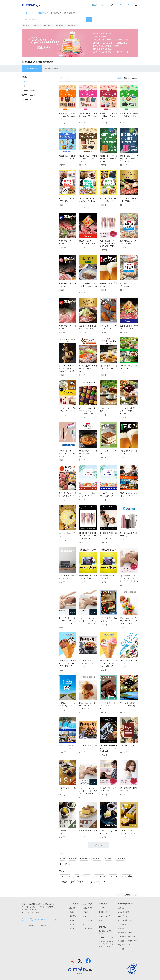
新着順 (127, 78)
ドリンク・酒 (88, 920)
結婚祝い (72, 912)
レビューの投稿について (32, 912)
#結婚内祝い (73, 26)
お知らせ (121, 908)
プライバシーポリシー (126, 945)
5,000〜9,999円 (28, 95)
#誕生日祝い (49, 26)
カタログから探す (32, 68)
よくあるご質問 (124, 912)
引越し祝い (72, 928)
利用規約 (121, 928)
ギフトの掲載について (126, 920)
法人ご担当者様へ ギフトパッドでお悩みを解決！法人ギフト (107, 944)
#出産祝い (27, 26)
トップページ (28, 13)
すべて (25, 82)
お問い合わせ (123, 916)
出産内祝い (72, 924)
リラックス (87, 924)
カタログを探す (42, 13)
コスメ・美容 (88, 928)
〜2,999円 (26, 86)
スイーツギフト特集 (106, 938)
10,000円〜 (27, 99)
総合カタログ (88, 908)
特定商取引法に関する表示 (128, 941)
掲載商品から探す (52, 68)
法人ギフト (97, 5)
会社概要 (121, 949)
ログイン (113, 5)
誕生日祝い (72, 908)
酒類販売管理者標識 (125, 933)
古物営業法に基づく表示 (127, 937)
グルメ (85, 912)
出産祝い (72, 920)
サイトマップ (123, 924)
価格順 (134, 78)
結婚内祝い (72, 916)
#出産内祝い (61, 26)
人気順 (119, 78)
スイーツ (86, 916)
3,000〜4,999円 (28, 90)
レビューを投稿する (39, 919)
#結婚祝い (37, 26)
